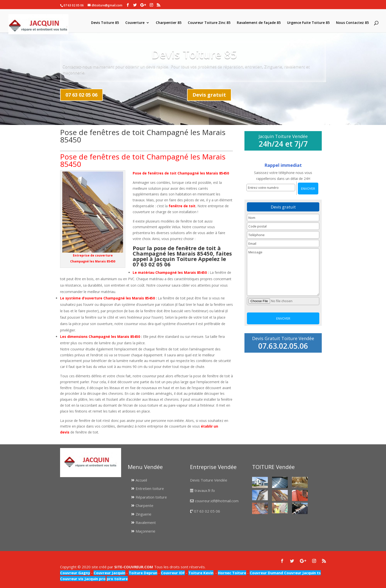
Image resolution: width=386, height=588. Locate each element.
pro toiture (117, 579)
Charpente (145, 505)
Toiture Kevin (201, 573)
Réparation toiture (151, 497)
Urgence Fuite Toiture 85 (308, 23)
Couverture (135, 23)
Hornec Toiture (232, 573)
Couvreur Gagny (75, 573)
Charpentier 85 (169, 23)
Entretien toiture (150, 488)
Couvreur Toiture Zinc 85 (209, 23)
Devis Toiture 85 (105, 23)
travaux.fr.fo (205, 490)
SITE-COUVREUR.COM (134, 567)
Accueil (141, 480)
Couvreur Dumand (266, 573)
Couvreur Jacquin (109, 573)
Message (283, 272)
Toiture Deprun (143, 573)
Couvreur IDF (173, 573)
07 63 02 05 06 (81, 95)
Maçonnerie (145, 531)
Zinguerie (144, 514)
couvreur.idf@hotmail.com (217, 501)
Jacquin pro (95, 579)
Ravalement (146, 522)
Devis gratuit (209, 95)
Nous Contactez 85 (352, 23)
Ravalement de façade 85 (259, 23)
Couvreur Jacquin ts (302, 573)
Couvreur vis (72, 579)
